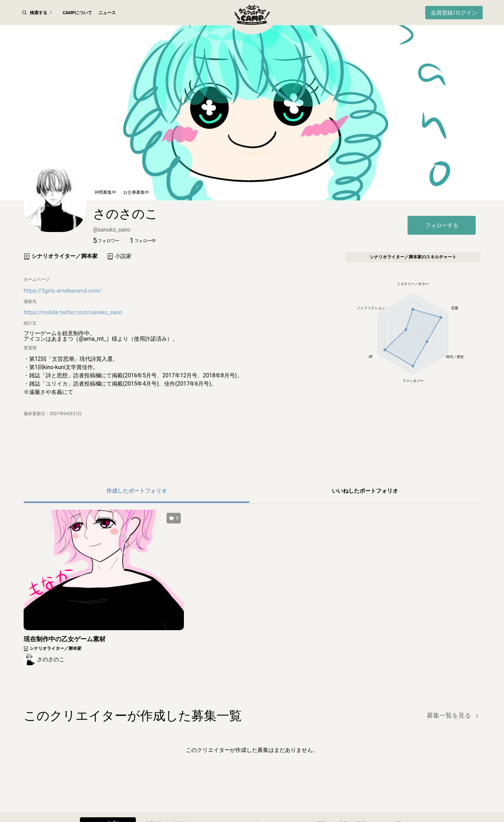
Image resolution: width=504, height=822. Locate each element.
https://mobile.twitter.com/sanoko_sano (73, 327)
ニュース (107, 13)
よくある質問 (312, 800)
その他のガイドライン (268, 800)
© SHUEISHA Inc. (233, 814)
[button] (106, 255)
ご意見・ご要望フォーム (359, 800)
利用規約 (154, 800)
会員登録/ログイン (454, 13)
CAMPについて (77, 13)
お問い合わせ (405, 800)
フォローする (442, 239)
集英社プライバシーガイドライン (205, 800)
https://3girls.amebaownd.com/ (63, 304)
